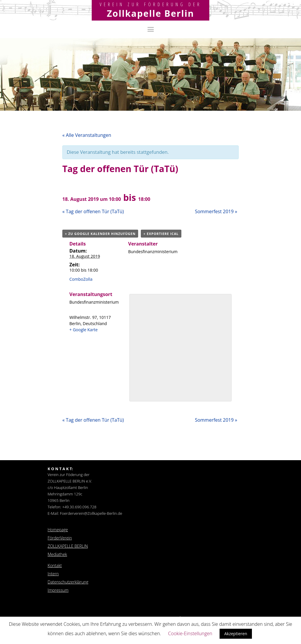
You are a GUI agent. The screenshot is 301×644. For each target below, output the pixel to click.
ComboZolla (81, 279)
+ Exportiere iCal (161, 234)
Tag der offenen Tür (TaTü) (93, 211)
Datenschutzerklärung (68, 582)
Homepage (58, 530)
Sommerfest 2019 (216, 211)
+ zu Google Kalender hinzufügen (100, 234)
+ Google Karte (83, 330)
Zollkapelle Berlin (150, 13)
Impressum (58, 590)
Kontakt (55, 565)
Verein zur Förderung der (151, 4)
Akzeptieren (236, 634)
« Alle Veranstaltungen (87, 135)
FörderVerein (60, 538)
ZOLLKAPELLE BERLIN (68, 546)
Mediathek (57, 554)
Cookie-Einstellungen (190, 633)
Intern (53, 574)
